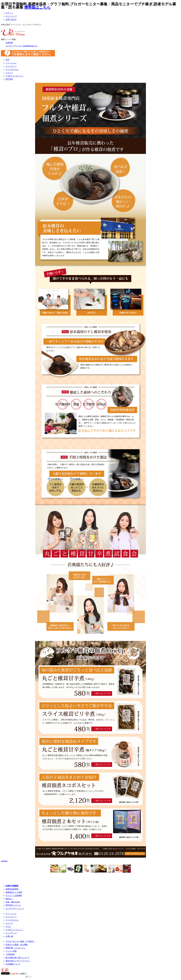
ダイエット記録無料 (14, 896)
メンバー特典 (11, 951)
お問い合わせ (11, 20)
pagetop (4, 861)
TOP (7, 60)
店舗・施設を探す (13, 902)
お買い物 (9, 936)
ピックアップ (11, 933)
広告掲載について (13, 964)
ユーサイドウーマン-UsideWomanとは (22, 46)
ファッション (11, 63)
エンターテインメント (15, 909)
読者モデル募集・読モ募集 (17, 945)
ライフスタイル (12, 70)
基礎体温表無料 (12, 889)
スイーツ (9, 73)
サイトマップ (11, 16)
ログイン (9, 13)
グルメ (8, 927)
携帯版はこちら (37, 7)
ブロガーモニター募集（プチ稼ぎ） (20, 941)
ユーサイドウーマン (22, 961)
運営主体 (9, 961)
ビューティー (11, 66)
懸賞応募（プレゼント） (16, 948)
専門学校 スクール (13, 905)
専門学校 (9, 79)
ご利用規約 (10, 954)
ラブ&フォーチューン (14, 76)
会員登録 (9, 43)
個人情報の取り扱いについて (18, 958)
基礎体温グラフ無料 (14, 892)
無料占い (9, 899)
